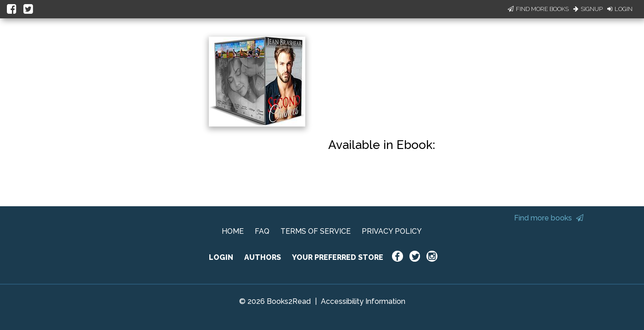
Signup (588, 9)
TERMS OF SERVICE (316, 231)
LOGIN (221, 257)
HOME (233, 231)
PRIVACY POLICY (392, 231)
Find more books (549, 218)
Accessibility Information (363, 301)
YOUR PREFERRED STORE (338, 257)
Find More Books (538, 9)
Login (620, 9)
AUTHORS (263, 257)
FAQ (262, 231)
